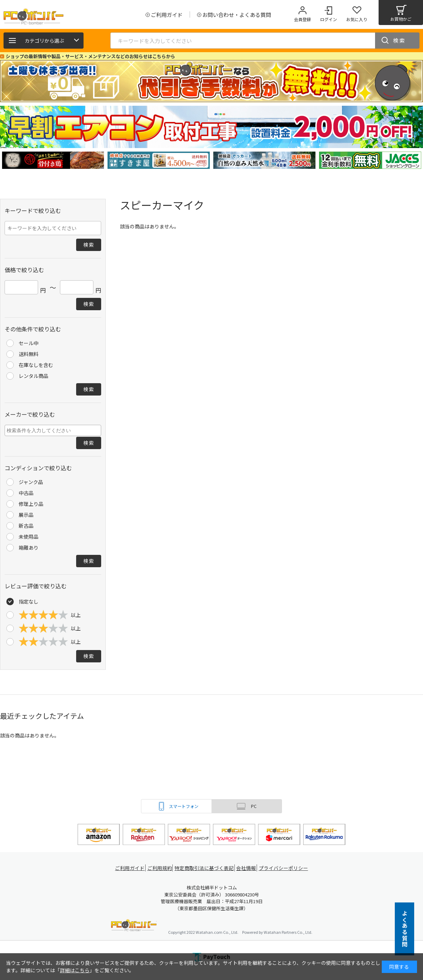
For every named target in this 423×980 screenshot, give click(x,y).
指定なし (29, 601)
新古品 (26, 526)
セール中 (29, 343)
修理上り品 (31, 504)
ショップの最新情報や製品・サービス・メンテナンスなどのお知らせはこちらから (90, 56)
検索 (399, 40)
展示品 (26, 515)
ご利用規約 (161, 868)
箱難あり (29, 547)
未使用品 (29, 537)
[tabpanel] (53, 160)
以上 (50, 615)
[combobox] (53, 430)
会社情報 (247, 868)
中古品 (26, 493)
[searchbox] (54, 430)
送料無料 (29, 354)
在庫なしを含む (36, 365)
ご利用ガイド (129, 868)
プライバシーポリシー (286, 868)
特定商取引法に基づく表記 (205, 868)
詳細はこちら (75, 970)
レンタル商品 (33, 376)
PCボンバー (134, 926)
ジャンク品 (31, 482)
